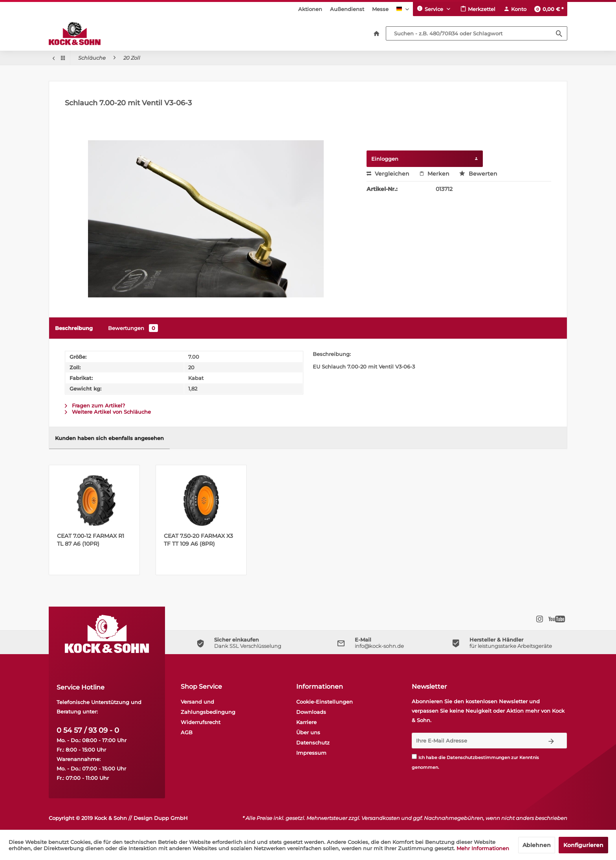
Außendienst (347, 9)
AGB (187, 732)
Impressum (311, 753)
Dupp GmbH (171, 818)
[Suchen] (559, 33)
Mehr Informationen (483, 848)
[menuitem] (310, 9)
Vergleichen (388, 174)
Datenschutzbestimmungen (478, 757)
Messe (380, 9)
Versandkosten (381, 818)
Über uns (308, 732)
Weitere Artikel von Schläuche (108, 412)
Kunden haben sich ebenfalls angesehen (109, 438)
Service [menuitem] (431, 9)
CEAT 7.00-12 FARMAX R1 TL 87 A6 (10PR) (91, 540)
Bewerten (478, 174)
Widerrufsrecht (201, 722)
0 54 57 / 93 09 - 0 (88, 730)
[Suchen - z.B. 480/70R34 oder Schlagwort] (477, 33)
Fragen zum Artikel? (95, 405)
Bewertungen (133, 328)
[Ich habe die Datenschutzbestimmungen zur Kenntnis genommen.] (414, 756)
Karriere (306, 722)
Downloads (311, 712)
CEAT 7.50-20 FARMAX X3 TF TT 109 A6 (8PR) (198, 540)
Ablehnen (537, 845)
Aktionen (310, 9)
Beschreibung (74, 328)
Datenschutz (313, 743)
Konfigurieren (583, 845)
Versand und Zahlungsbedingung (208, 707)
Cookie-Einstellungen (324, 702)
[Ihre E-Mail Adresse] (474, 741)
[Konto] (515, 9)
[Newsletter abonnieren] (551, 741)
